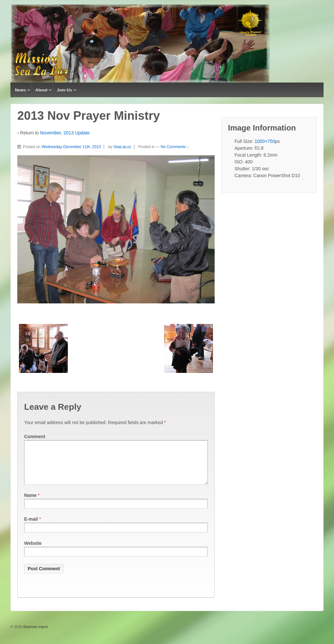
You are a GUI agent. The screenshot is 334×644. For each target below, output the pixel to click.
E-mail (31, 527)
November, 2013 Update (65, 133)
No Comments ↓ (175, 147)
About (41, 90)
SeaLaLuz (122, 147)
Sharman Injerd (35, 635)
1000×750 (265, 141)
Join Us (64, 90)
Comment (35, 437)
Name (30, 503)
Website (33, 551)
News (21, 90)
